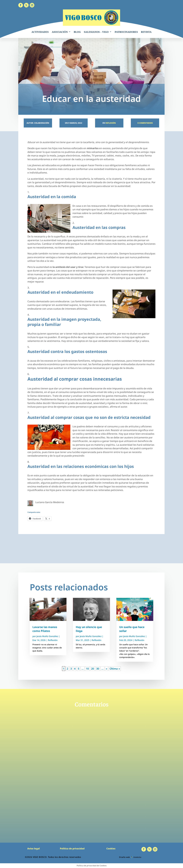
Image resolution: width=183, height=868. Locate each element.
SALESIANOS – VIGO (96, 32)
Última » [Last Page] (115, 669)
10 (87, 669)
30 (98, 669)
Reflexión (111, 123)
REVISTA (146, 32)
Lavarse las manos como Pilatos (45, 629)
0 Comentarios (145, 123)
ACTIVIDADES (40, 32)
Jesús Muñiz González (47, 636)
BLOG (77, 32)
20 (93, 669)
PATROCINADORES (126, 32)
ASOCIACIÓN (60, 32)
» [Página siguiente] (107, 669)
